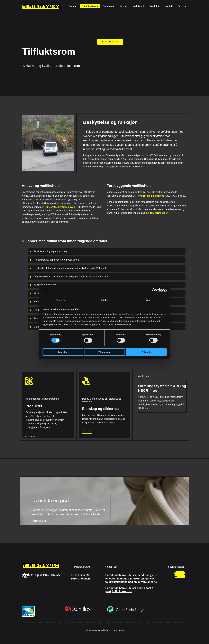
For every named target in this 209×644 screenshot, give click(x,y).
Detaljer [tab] (105, 300)
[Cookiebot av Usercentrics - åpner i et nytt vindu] (154, 290)
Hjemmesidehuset (103, 630)
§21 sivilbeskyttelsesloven (60, 207)
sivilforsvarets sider (157, 213)
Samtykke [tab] (61, 300)
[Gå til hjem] (41, 9)
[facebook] (175, 573)
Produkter (155, 6)
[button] (110, 42)
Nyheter (73, 6)
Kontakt (169, 6)
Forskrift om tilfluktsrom (150, 196)
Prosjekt (124, 6)
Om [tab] (148, 300)
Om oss (182, 6)
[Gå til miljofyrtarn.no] (28, 616)
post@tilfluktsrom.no (119, 591)
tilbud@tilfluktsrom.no (134, 579)
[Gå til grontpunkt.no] (126, 613)
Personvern (120, 630)
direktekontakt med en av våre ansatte (133, 582)
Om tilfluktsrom (90, 6)
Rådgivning (109, 6)
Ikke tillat (63, 352)
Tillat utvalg (104, 352)
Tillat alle (146, 352)
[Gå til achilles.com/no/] (78, 611)
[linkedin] (175, 576)
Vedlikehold (139, 6)
